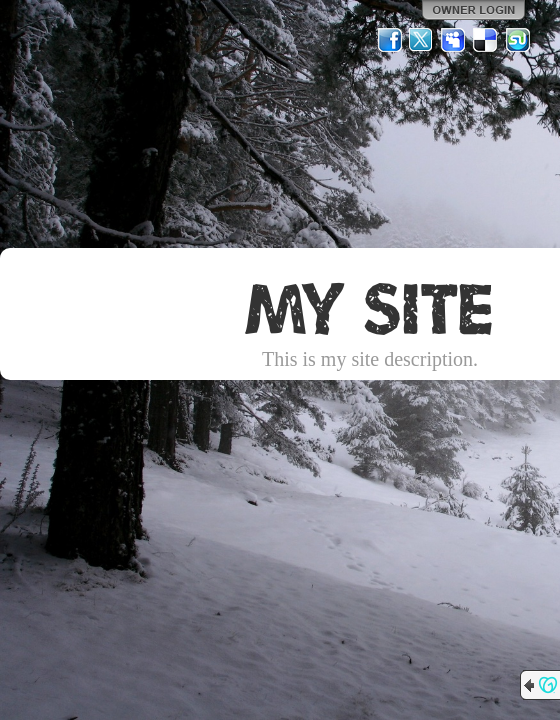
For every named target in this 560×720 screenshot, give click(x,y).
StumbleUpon (518, 40)
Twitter (422, 40)
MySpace (454, 40)
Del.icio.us (486, 40)
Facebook (390, 40)
